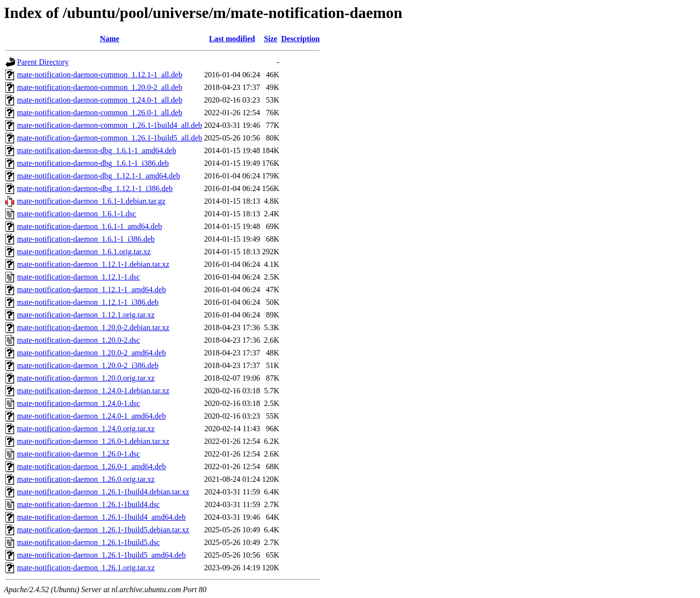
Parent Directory (43, 62)
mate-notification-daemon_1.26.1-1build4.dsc (88, 504)
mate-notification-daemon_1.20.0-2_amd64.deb (91, 353)
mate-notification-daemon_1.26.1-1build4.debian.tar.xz (103, 492)
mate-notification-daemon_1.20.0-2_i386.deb (88, 365)
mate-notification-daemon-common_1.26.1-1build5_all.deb (110, 138)
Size (271, 39)
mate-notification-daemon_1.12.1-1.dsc (79, 277)
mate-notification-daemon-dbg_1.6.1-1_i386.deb (93, 163)
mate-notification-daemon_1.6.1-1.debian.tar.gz (91, 201)
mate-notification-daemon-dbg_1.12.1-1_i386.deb (95, 188)
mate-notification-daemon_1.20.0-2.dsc (79, 340)
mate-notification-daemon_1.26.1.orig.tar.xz (86, 568)
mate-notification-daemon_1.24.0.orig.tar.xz (86, 429)
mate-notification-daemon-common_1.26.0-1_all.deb (100, 113)
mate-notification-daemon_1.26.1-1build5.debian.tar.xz (103, 530)
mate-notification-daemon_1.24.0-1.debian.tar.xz (93, 391)
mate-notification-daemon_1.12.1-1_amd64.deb (91, 290)
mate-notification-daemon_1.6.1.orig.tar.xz (84, 252)
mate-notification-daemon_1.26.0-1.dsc (79, 454)
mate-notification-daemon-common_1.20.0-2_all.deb (100, 87)
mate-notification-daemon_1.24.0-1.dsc (79, 403)
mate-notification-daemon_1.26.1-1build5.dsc (88, 542)
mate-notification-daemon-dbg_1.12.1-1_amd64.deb (98, 176)
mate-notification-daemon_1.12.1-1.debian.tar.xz (93, 264)
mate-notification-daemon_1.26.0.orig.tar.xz (86, 479)
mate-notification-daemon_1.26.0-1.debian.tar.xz (93, 441)
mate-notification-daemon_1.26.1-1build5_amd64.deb (101, 555)
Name (109, 39)
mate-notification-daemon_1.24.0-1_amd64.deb (91, 416)
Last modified (232, 39)
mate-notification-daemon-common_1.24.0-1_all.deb (100, 100)
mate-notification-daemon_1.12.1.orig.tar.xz (86, 315)
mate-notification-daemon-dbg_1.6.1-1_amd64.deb (96, 150)
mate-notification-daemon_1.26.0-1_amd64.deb (91, 466)
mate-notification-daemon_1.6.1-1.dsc (77, 214)
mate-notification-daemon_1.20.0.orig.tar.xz (86, 378)
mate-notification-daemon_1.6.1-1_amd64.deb (89, 226)
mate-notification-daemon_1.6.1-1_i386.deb (86, 239)
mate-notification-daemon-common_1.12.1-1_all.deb (100, 75)
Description (300, 39)
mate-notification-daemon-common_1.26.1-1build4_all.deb (110, 125)
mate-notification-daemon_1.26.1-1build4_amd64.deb (101, 517)
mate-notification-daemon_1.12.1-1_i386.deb (88, 302)
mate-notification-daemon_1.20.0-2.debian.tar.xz (93, 327)
